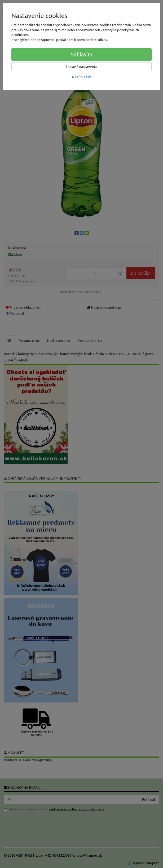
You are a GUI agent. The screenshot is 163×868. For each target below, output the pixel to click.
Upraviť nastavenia (81, 67)
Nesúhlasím (82, 77)
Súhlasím (82, 54)
